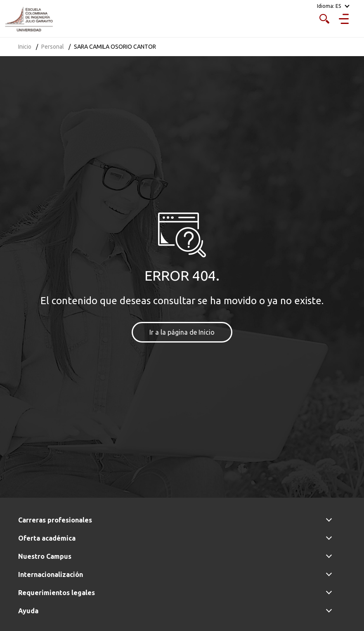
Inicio (25, 47)
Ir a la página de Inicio (182, 332)
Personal (53, 47)
